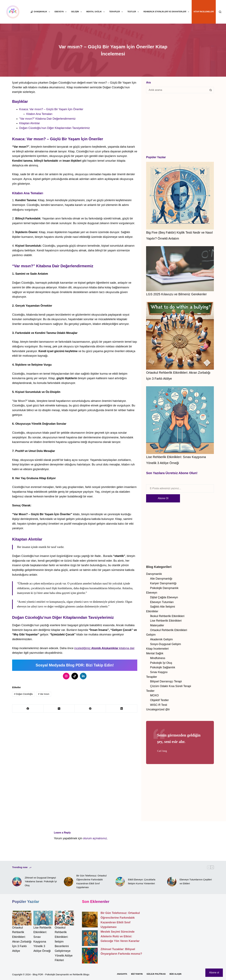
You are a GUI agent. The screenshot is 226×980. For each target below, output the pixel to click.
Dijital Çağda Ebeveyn (164, 597)
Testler (134, 12)
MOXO (154, 695)
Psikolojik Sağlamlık (163, 667)
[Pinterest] (90, 711)
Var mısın (44, 696)
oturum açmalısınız (95, 838)
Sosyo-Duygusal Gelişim (165, 644)
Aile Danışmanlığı (161, 579)
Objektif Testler (159, 700)
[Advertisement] (180, 124)
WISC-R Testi (159, 705)
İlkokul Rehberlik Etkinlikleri (167, 616)
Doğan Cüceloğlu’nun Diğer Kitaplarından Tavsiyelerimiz (55, 128)
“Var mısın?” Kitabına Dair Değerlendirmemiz (47, 119)
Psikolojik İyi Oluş (161, 663)
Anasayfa (122, 974)
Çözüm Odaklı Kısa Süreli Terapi (171, 686)
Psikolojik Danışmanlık (164, 588)
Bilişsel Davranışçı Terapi (166, 681)
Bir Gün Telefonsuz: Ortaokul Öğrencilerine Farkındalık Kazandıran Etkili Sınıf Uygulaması (91, 881)
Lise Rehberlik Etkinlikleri (166, 621)
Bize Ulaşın (175, 974)
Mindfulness (158, 658)
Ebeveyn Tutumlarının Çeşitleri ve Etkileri (196, 881)
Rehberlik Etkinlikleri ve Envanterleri (167, 12)
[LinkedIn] (122, 711)
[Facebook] (28, 711)
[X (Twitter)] (59, 711)
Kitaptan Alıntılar (30, 123)
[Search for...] (177, 90)
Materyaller (157, 625)
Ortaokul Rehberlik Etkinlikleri (169, 630)
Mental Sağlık (96, 12)
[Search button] (211, 90)
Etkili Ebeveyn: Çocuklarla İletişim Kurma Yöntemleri (142, 881)
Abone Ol (163, 498)
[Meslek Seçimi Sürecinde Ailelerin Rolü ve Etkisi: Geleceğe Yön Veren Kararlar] (90, 938)
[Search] (220, 12)
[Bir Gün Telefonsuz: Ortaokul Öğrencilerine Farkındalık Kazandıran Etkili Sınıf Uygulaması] (69, 882)
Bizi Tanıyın (137, 974)
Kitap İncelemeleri (204, 12)
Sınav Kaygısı (159, 672)
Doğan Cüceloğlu (23, 696)
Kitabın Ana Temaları (39, 114)
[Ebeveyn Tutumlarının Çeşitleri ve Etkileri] (172, 882)
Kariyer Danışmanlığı (163, 583)
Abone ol (214, 973)
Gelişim (77, 12)
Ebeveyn (61, 12)
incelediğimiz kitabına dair (104, 648)
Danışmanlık (41, 12)
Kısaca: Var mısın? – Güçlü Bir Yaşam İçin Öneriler (51, 109)
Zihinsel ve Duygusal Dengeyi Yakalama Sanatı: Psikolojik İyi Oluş (41, 882)
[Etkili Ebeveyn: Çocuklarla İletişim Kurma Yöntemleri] (120, 882)
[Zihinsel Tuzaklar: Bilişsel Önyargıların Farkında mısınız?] (90, 956)
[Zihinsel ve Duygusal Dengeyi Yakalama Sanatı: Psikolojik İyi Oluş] (17, 882)
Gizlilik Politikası (156, 974)
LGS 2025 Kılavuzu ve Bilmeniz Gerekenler (176, 294)
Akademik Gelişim (161, 639)
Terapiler (117, 12)
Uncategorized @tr (158, 709)
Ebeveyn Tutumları (162, 602)
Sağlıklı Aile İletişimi (162, 607)
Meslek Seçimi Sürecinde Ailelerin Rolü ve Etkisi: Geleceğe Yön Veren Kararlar (120, 936)
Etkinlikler (152, 611)
